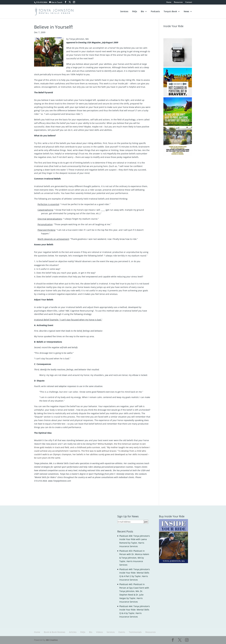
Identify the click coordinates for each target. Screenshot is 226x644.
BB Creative (52, 640)
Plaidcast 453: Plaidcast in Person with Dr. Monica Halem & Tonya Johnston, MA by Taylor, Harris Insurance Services (134, 558)
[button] (178, 53)
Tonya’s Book (170, 12)
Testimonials (135, 632)
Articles (73, 632)
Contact (189, 2)
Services (124, 12)
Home (169, 2)
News (186, 12)
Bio (142, 12)
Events (122, 632)
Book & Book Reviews (55, 632)
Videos (99, 632)
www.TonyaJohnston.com (60, 481)
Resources (178, 2)
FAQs (135, 12)
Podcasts (155, 12)
